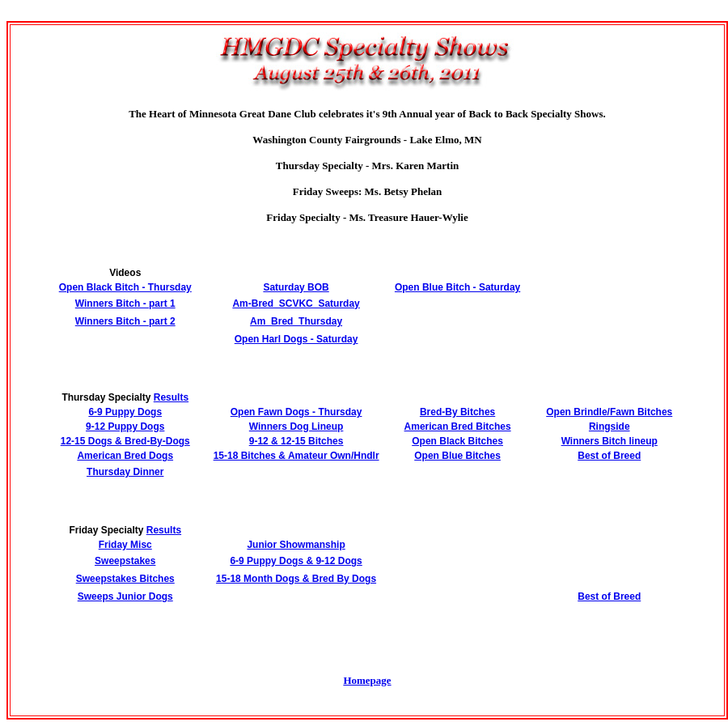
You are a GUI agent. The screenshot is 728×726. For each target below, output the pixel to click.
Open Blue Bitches (457, 456)
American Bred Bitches (458, 427)
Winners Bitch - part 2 (125, 321)
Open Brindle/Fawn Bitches (609, 412)
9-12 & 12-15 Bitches (296, 441)
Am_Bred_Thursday (296, 321)
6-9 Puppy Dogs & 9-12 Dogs (296, 561)
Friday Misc (125, 545)
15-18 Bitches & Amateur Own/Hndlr (296, 456)
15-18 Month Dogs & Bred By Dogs (296, 579)
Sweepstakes (125, 561)
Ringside (609, 427)
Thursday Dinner (125, 472)
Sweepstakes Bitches (125, 579)
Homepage (367, 680)
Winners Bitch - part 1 (125, 304)
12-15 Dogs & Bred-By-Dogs (125, 441)
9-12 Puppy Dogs (125, 427)
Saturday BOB (296, 287)
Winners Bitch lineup (609, 441)
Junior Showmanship (296, 545)
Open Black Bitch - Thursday (125, 287)
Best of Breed (609, 456)
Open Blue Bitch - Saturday (457, 287)
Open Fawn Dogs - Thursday (296, 412)
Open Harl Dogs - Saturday (296, 339)
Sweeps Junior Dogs (125, 597)
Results (171, 397)
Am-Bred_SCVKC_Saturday (296, 304)
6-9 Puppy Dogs (125, 412)
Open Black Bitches (457, 441)
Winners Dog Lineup (296, 427)
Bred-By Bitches (457, 412)
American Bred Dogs (125, 456)
